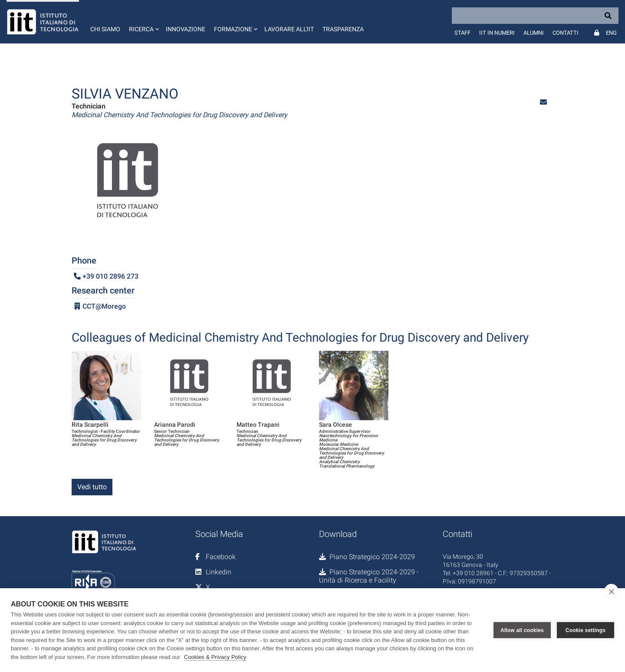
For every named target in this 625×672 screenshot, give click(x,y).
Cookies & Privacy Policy (215, 657)
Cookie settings (586, 630)
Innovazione (186, 29)
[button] (143, 22)
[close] (611, 591)
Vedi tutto (92, 487)
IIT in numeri (497, 33)
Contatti (566, 33)
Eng (611, 33)
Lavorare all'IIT (289, 29)
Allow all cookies (522, 630)
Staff (462, 33)
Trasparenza (343, 29)
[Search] (535, 16)
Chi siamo (105, 29)
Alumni (534, 33)
